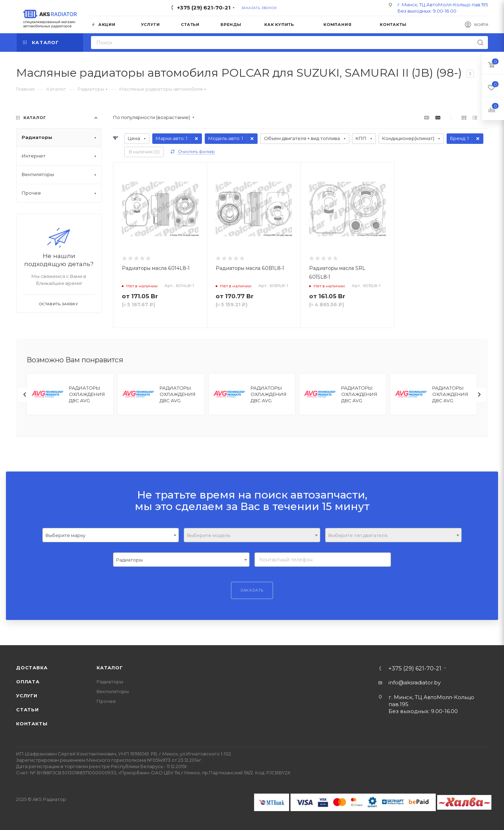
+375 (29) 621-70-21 (204, 8)
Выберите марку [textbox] (65, 535)
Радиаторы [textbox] (129, 560)
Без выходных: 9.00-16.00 (427, 11)
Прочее (106, 701)
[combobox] (111, 535)
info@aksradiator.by (415, 682)
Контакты (32, 724)
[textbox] (252, 535)
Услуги (27, 696)
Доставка (32, 668)
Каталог (110, 668)
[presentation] (25, 395)
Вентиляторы (113, 691)
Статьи (27, 710)
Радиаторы (110, 682)
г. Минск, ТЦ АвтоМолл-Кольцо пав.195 (443, 5)
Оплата (28, 682)
